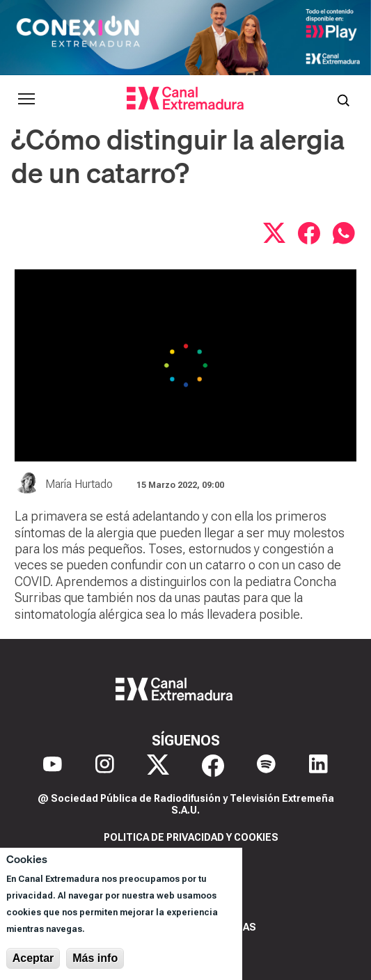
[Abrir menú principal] (26, 99)
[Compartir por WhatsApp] (344, 233)
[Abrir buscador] (343, 99)
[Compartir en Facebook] (309, 233)
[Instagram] (105, 766)
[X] (158, 766)
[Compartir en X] (274, 233)
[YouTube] (53, 766)
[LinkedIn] (318, 766)
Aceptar (33, 958)
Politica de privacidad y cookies (191, 837)
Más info (95, 958)
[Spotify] (266, 766)
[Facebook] (213, 766)
